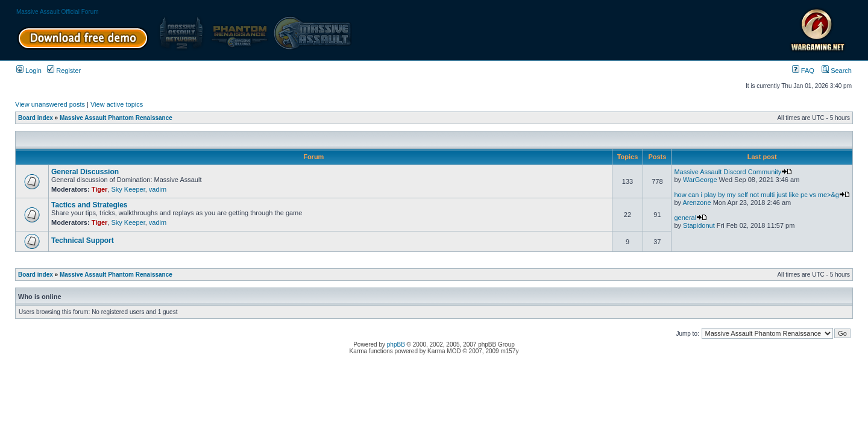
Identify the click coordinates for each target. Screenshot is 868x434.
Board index (36, 118)
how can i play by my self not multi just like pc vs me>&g (762, 195)
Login (29, 71)
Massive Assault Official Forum (58, 12)
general (690, 218)
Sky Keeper (128, 189)
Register (64, 71)
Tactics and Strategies (90, 205)
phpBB (396, 344)
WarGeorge (700, 180)
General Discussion (85, 172)
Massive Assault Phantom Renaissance (116, 118)
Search (837, 71)
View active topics (117, 104)
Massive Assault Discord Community (733, 172)
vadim (158, 189)
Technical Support (83, 241)
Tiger (100, 189)
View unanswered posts (50, 104)
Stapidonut (699, 225)
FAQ (803, 71)
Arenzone (697, 203)
